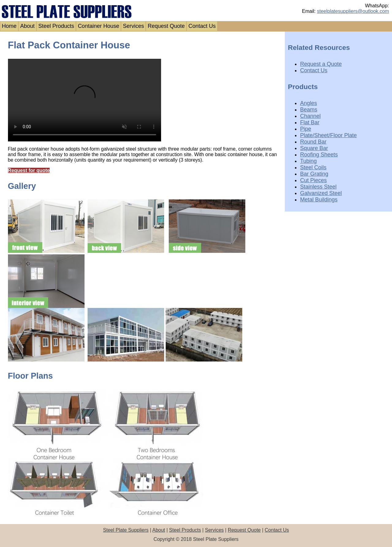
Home (9, 26)
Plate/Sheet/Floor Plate (328, 135)
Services (133, 26)
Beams (309, 110)
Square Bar (314, 148)
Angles (309, 103)
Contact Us (202, 26)
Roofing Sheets (319, 155)
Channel (310, 116)
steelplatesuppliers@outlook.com (353, 11)
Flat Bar (310, 122)
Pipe (306, 129)
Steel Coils (313, 167)
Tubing (308, 161)
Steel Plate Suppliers (126, 530)
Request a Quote (321, 64)
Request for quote (29, 170)
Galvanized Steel (321, 193)
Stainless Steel (318, 187)
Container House (98, 26)
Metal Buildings (319, 200)
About (27, 26)
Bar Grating (314, 174)
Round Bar (313, 142)
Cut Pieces (313, 180)
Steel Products (56, 26)
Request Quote (166, 26)
